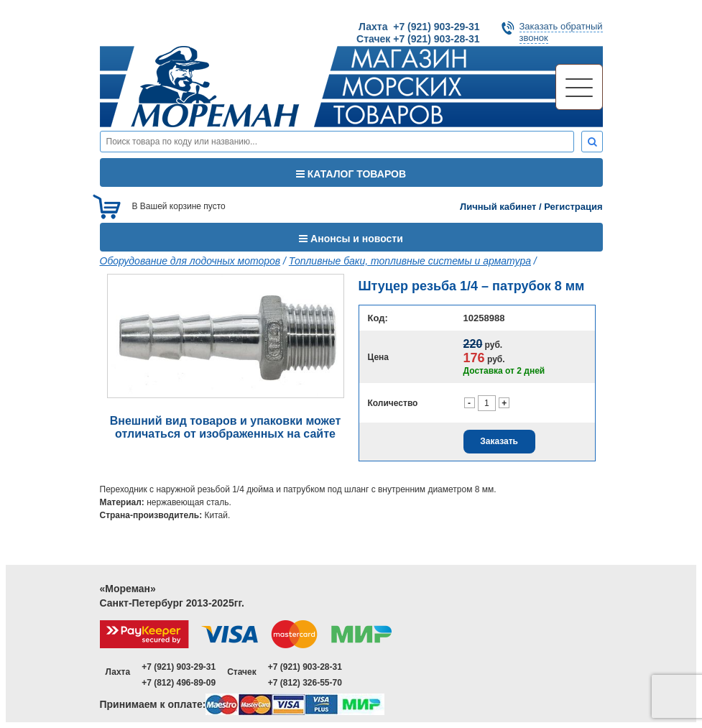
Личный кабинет (498, 207)
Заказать (499, 441)
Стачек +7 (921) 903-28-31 (418, 39)
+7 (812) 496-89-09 (179, 683)
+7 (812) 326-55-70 (305, 683)
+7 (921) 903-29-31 (179, 667)
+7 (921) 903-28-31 (305, 667)
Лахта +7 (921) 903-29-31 (419, 27)
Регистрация (573, 207)
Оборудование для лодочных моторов (190, 261)
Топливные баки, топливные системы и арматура (410, 261)
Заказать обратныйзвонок (561, 32)
